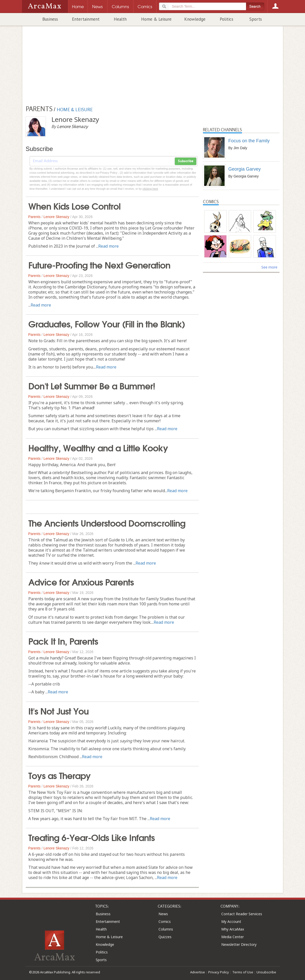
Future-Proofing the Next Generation (99, 264)
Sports (256, 19)
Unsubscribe (266, 972)
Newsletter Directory (239, 944)
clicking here (150, 189)
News (163, 914)
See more (269, 267)
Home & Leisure (156, 19)
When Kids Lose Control (74, 206)
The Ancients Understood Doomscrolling (107, 523)
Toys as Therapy (59, 775)
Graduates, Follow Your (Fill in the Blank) (107, 323)
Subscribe (186, 161)
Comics (165, 921)
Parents (34, 217)
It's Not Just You (58, 710)
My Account (231, 921)
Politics (227, 19)
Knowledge (195, 19)
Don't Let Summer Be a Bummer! (92, 385)
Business (50, 19)
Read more (108, 246)
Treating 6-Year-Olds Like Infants (91, 837)
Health (120, 19)
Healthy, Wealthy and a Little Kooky (98, 447)
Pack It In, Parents (63, 641)
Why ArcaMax (233, 929)
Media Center (233, 937)
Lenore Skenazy (56, 217)
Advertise (198, 972)
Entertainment (86, 19)
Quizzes (165, 937)
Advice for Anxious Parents (81, 581)
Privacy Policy (219, 972)
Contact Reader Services (242, 914)
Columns (166, 929)
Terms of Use (243, 972)
